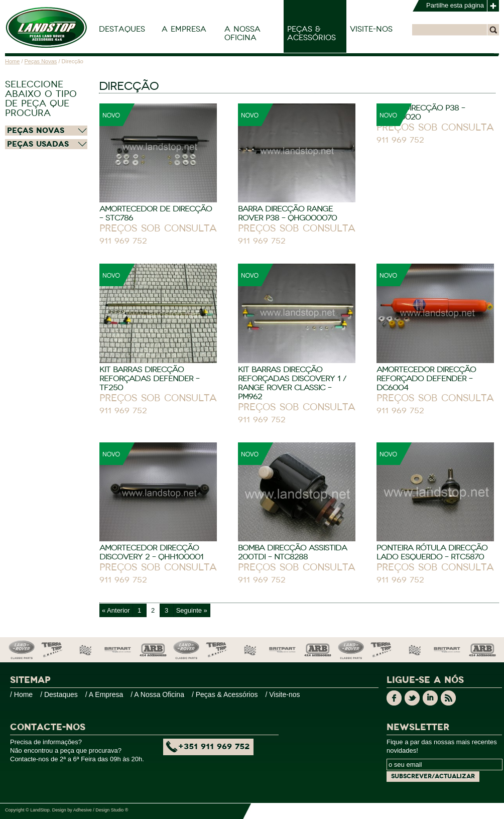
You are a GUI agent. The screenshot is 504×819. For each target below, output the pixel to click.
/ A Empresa (104, 694)
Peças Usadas (38, 144)
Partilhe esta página (455, 5)
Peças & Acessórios (311, 33)
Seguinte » (192, 610)
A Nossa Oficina (242, 33)
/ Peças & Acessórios (225, 694)
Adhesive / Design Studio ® (101, 810)
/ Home (21, 694)
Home (12, 61)
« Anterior (116, 610)
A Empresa (184, 29)
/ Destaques (59, 694)
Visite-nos (371, 29)
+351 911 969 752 (214, 747)
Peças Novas (41, 61)
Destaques (122, 29)
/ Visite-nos (282, 694)
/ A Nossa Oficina (157, 694)
